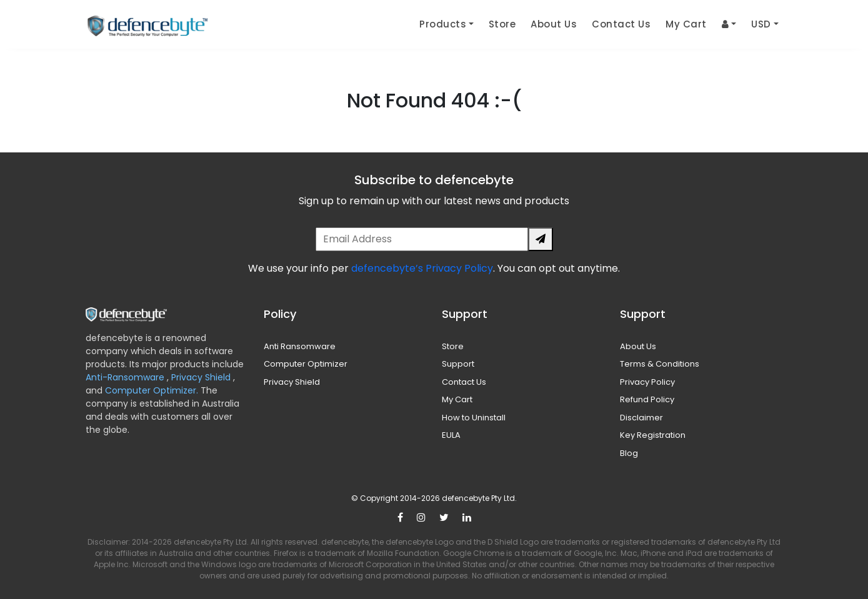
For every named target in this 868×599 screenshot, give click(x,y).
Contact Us (621, 24)
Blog (629, 453)
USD (761, 24)
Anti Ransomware (300, 346)
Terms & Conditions (660, 364)
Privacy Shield (202, 377)
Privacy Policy (647, 382)
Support (458, 364)
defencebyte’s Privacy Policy (422, 268)
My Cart (686, 24)
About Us (554, 24)
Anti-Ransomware (126, 377)
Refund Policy (647, 399)
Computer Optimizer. (150, 390)
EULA (451, 435)
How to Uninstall (474, 418)
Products (443, 24)
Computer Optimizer (306, 364)
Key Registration (653, 435)
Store (502, 24)
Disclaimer (641, 418)
